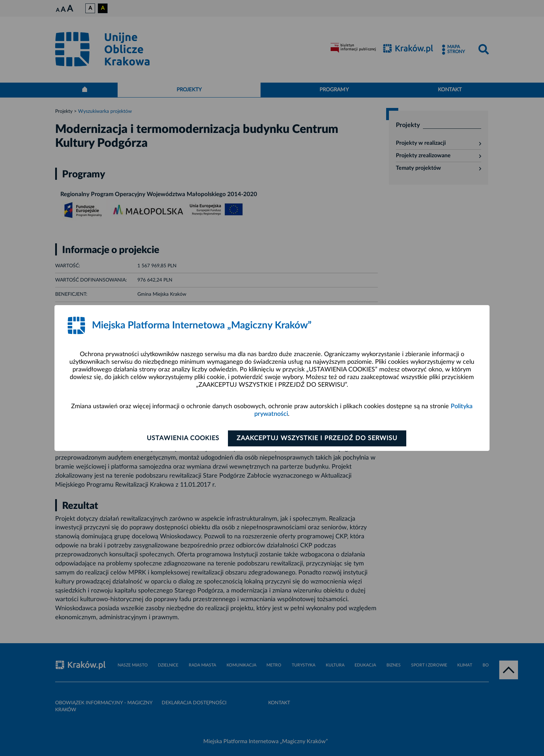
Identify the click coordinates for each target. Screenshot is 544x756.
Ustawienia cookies (182, 438)
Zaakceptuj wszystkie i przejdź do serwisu (318, 438)
